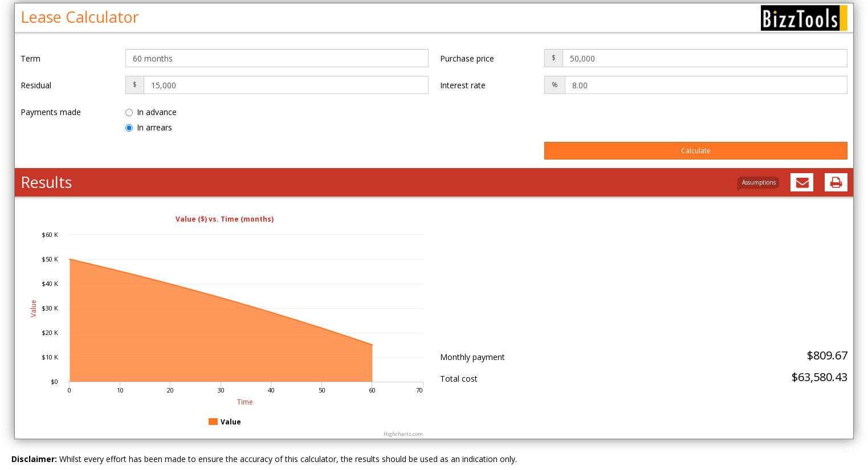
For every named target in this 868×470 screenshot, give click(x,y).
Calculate (696, 151)
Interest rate (463, 85)
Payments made (51, 112)
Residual (36, 85)
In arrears (149, 127)
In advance (151, 112)
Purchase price (467, 58)
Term (30, 58)
